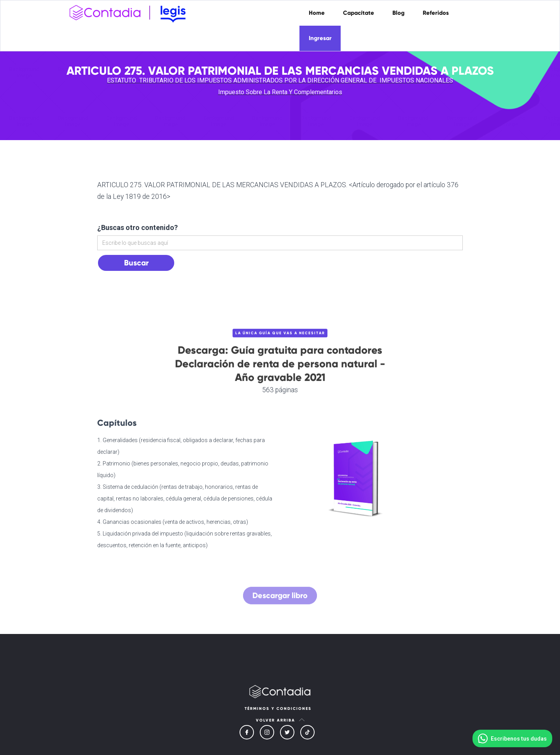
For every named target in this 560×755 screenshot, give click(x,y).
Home (317, 13)
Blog (398, 13)
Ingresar (320, 38)
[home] (130, 12)
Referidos (436, 13)
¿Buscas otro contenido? (137, 227)
